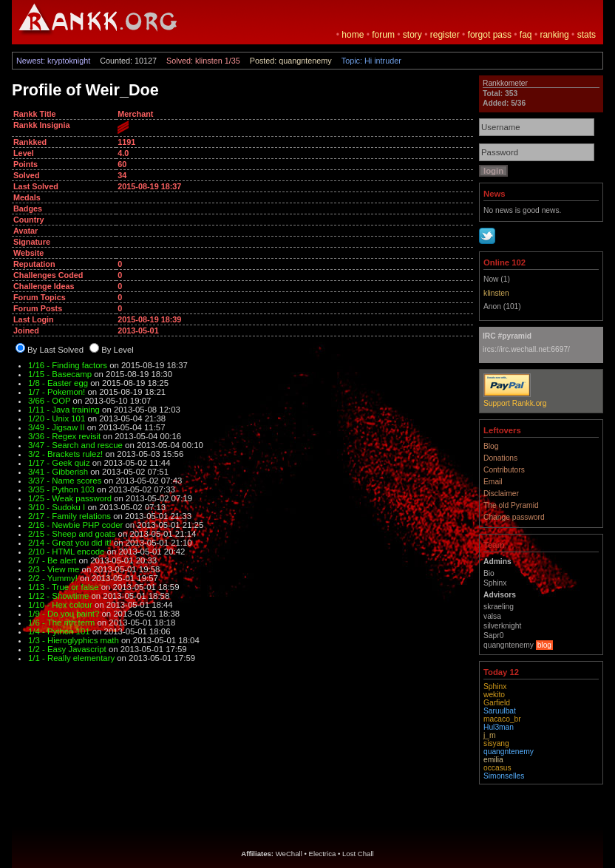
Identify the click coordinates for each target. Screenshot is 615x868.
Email (493, 482)
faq (526, 35)
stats (587, 35)
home (353, 35)
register (445, 35)
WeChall (289, 854)
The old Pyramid (511, 505)
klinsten (496, 293)
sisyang (496, 743)
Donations (500, 458)
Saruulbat (500, 711)
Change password (514, 517)
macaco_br (502, 719)
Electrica (323, 854)
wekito (494, 695)
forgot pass (490, 35)
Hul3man (499, 727)
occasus (497, 768)
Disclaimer (501, 494)
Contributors (504, 470)
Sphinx (495, 686)
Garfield (497, 703)
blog (544, 645)
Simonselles (504, 776)
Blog (491, 446)
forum (383, 35)
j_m (490, 735)
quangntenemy (509, 752)
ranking (554, 35)
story (412, 35)
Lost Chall (358, 854)
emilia (493, 760)
